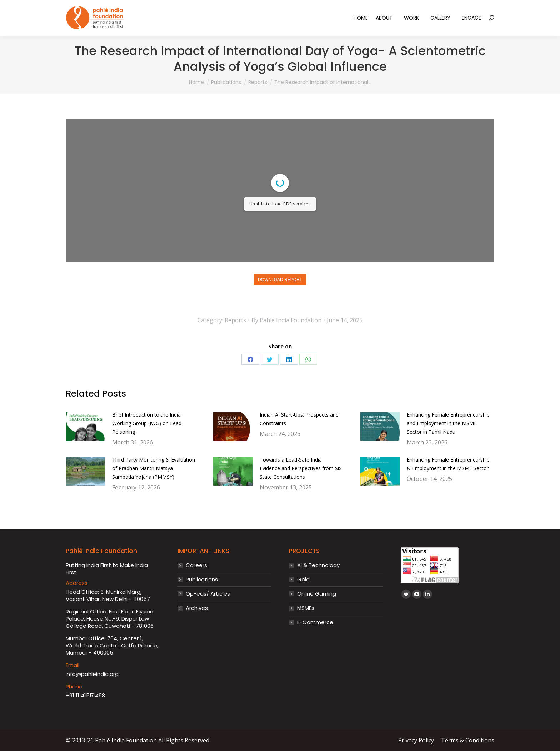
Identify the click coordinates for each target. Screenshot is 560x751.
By (286, 320)
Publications (202, 580)
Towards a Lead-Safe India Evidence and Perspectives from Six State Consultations (301, 468)
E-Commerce (315, 622)
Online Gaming (317, 594)
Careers (196, 565)
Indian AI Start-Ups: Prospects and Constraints (299, 419)
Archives (197, 608)
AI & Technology (318, 565)
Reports (235, 320)
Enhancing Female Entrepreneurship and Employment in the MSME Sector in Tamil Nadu (448, 423)
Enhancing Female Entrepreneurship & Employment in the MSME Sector (448, 464)
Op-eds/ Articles (208, 594)
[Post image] (85, 427)
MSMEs (306, 608)
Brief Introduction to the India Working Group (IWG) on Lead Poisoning (147, 423)
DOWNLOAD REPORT (280, 280)
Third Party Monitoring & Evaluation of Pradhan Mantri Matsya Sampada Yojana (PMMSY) (154, 468)
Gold (303, 580)
